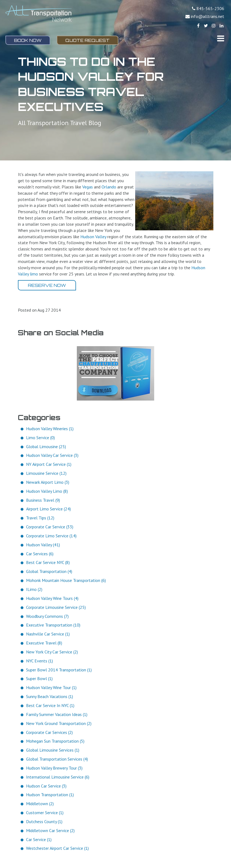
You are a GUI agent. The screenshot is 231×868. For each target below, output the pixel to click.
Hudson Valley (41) (43, 545)
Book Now (28, 40)
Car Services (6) (40, 554)
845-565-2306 (210, 8)
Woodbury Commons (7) (47, 616)
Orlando (109, 187)
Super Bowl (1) (39, 678)
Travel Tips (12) (40, 518)
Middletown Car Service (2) (50, 830)
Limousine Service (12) (46, 473)
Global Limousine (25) (46, 447)
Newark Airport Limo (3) (48, 482)
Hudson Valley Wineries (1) (50, 429)
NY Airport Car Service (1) (49, 464)
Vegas (88, 187)
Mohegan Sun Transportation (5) (55, 741)
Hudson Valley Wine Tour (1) (51, 687)
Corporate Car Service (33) (50, 527)
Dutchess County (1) (44, 821)
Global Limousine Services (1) (53, 750)
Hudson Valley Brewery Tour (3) (54, 768)
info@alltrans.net (208, 16)
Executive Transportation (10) (53, 625)
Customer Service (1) (45, 813)
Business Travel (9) (43, 500)
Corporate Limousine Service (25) (56, 607)
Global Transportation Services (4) (57, 759)
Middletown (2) (40, 804)
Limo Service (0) (40, 438)
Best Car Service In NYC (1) (50, 705)
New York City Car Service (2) (52, 652)
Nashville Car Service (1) (48, 634)
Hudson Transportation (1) (50, 795)
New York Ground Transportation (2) (59, 723)
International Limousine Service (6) (58, 777)
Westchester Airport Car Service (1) (57, 848)
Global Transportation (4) (49, 571)
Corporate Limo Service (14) (51, 536)
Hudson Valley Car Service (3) (52, 455)
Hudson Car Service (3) (46, 786)
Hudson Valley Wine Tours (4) (52, 598)
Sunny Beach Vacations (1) (50, 696)
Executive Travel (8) (44, 643)
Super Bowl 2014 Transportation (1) (59, 670)
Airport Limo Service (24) (48, 509)
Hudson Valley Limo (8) (47, 491)
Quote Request (88, 40)
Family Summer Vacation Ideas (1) (57, 714)
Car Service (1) (39, 839)
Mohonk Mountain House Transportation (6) (66, 580)
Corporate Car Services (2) (49, 732)
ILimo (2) (34, 589)
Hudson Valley (93, 237)
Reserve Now (47, 285)
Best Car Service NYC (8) (48, 562)
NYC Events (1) (39, 661)
